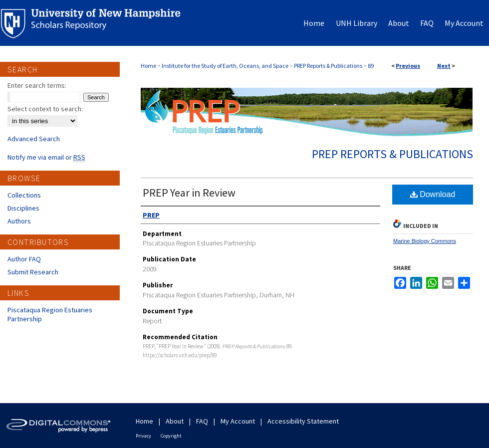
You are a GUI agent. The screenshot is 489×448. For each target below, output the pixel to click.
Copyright (171, 436)
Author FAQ (24, 259)
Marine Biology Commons (425, 241)
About (175, 421)
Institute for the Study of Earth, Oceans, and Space (225, 66)
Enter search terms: (37, 85)
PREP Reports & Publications (328, 66)
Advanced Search (34, 139)
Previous (408, 66)
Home (148, 66)
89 (371, 66)
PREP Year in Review (189, 193)
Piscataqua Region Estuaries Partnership (50, 314)
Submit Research (33, 272)
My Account (238, 421)
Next (444, 66)
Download (433, 194)
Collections (24, 195)
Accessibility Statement (303, 421)
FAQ (202, 421)
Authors (19, 221)
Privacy (143, 436)
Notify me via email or (46, 157)
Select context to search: (45, 109)
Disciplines (23, 208)
